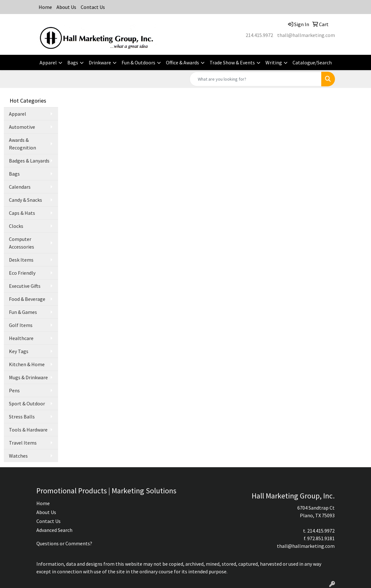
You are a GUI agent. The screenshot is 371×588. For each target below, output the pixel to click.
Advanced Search (54, 530)
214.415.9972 (259, 35)
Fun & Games (23, 312)
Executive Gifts (25, 286)
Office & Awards (182, 62)
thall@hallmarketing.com (306, 35)
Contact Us (93, 7)
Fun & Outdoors (138, 62)
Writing (274, 62)
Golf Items (21, 325)
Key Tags (19, 351)
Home (45, 7)
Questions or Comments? (64, 543)
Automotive (22, 127)
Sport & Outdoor (27, 403)
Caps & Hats (22, 213)
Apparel (48, 62)
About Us (66, 7)
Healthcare (21, 338)
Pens (14, 390)
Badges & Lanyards (29, 161)
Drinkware (100, 62)
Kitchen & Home (27, 364)
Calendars (20, 187)
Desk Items (21, 260)
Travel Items (23, 443)
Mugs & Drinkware (28, 377)
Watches (18, 456)
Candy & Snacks (26, 200)
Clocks (16, 226)
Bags (73, 62)
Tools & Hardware (28, 430)
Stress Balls (22, 417)
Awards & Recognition (22, 144)
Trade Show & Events (232, 62)
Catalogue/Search (312, 62)
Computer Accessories (22, 243)
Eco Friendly (22, 273)
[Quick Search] (256, 79)
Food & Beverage (27, 299)
